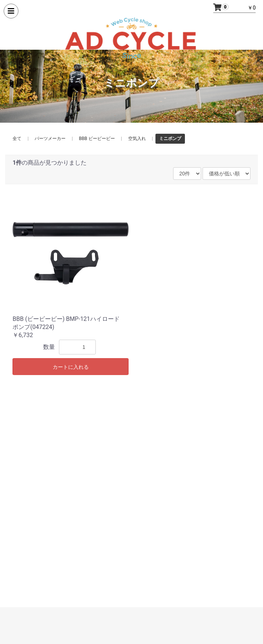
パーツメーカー (50, 139)
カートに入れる (71, 367)
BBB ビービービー (97, 139)
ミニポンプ (170, 139)
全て (17, 139)
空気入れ (137, 139)
